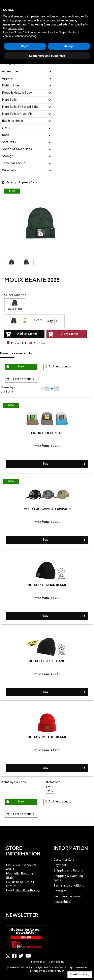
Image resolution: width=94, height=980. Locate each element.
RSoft (61, 971)
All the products (60, 367)
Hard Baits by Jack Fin (17, 114)
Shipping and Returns (69, 871)
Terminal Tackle (14, 163)
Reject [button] (25, 46)
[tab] (28, 72)
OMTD (7, 128)
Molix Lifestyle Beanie (47, 661)
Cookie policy (57, 962)
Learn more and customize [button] (47, 56)
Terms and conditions (69, 886)
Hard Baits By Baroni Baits (20, 107)
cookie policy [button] (16, 28)
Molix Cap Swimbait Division (47, 509)
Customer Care (64, 860)
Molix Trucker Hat (47, 433)
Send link (39, 344)
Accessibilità (62, 902)
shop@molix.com (28, 891)
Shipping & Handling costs (68, 878)
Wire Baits (9, 171)
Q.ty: (50, 321)
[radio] (42, 389)
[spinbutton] (59, 321)
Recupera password (67, 897)
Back (7, 183)
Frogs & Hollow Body (17, 93)
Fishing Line (10, 86)
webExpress (48, 971)
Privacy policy (37, 962)
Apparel (8, 79)
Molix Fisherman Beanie (47, 585)
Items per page (53, 784)
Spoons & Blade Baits (17, 149)
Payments (61, 865)
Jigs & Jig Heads (13, 121)
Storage (8, 156)
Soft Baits (9, 142)
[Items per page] (50, 791)
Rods (6, 135)
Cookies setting (80, 975)
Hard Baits (9, 100)
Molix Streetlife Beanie (47, 737)
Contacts (60, 891)
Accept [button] (69, 46)
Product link (19, 344)
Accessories (10, 72)
